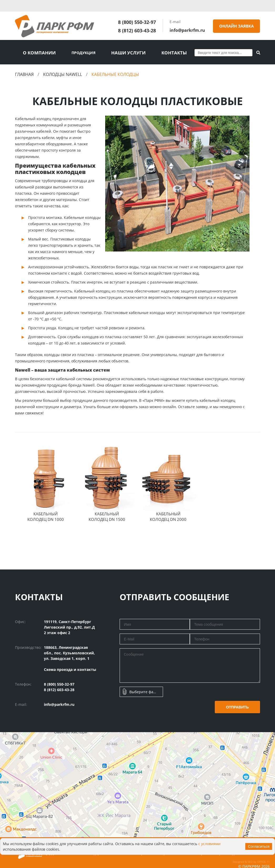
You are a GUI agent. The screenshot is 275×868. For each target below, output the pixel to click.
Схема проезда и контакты (70, 668)
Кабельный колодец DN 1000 (46, 515)
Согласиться (259, 846)
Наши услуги (120, 52)
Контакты (160, 52)
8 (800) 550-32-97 (137, 22)
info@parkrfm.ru (187, 30)
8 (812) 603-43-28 (137, 30)
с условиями (209, 844)
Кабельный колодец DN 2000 (168, 515)
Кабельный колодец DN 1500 (107, 515)
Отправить (238, 706)
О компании (36, 52)
